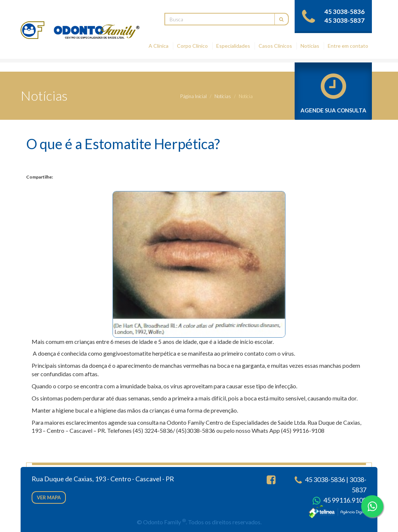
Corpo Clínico (192, 46)
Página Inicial (193, 96)
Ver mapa (49, 497)
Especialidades (233, 46)
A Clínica (159, 46)
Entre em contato (348, 46)
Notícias (310, 46)
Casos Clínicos (275, 46)
